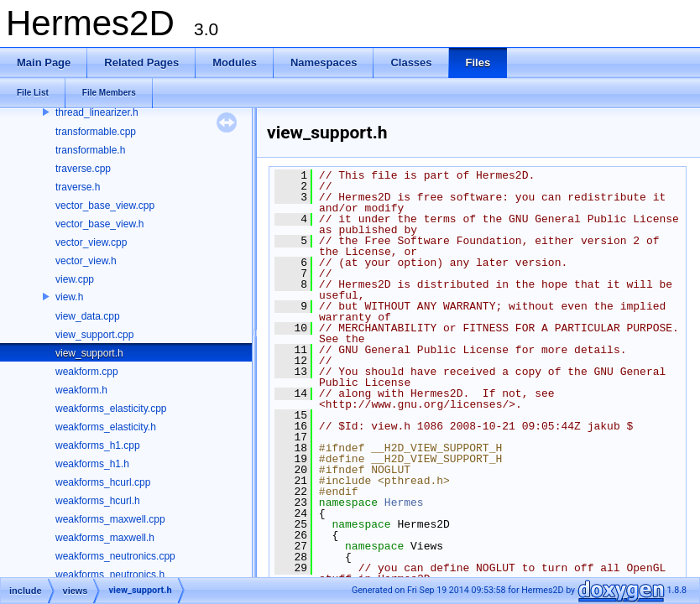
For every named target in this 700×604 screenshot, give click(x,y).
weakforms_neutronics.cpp (115, 556)
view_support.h (89, 353)
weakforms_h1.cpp (98, 445)
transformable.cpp (96, 132)
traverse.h (78, 187)
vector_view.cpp (91, 242)
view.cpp (75, 279)
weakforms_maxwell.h (105, 538)
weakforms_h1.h (92, 464)
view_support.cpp (94, 335)
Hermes (404, 502)
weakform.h (81, 390)
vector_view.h (86, 261)
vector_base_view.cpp (105, 206)
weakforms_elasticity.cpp (111, 409)
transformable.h (90, 150)
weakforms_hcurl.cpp (103, 482)
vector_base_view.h (99, 224)
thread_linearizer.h (97, 112)
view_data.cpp (88, 316)
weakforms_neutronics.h (110, 575)
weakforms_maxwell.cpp (110, 519)
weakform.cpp (87, 372)
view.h (69, 297)
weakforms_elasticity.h (106, 427)
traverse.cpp (83, 169)
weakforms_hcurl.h (98, 501)
